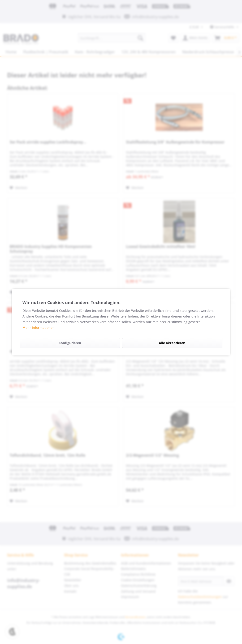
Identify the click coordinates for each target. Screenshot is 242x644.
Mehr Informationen (39, 328)
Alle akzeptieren (172, 343)
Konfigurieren (70, 343)
